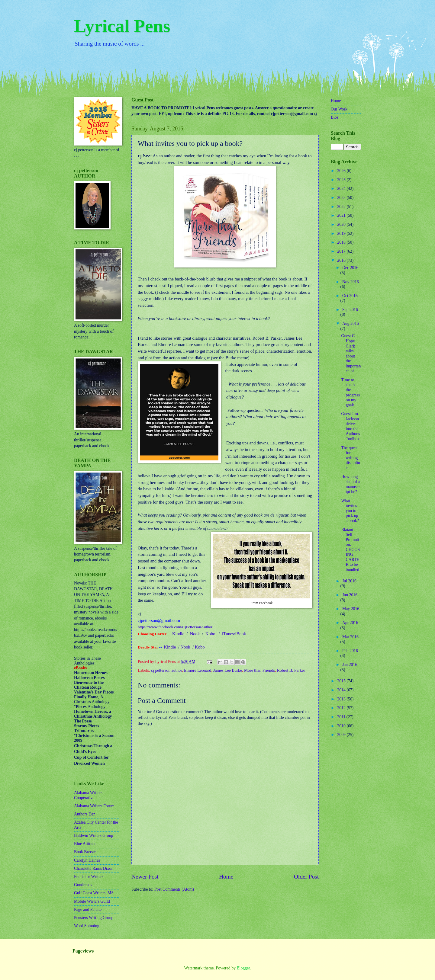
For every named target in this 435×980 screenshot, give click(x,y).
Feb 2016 (350, 651)
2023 (342, 198)
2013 (342, 699)
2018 (342, 242)
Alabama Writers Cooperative (88, 795)
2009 (342, 735)
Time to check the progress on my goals (350, 392)
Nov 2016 (351, 282)
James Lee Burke (228, 670)
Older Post (306, 877)
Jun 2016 (350, 595)
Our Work (339, 109)
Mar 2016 (350, 637)
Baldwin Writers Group (93, 836)
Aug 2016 (351, 323)
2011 (342, 717)
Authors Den (85, 814)
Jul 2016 (349, 581)
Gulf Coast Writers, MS (94, 893)
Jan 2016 (350, 665)
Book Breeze (85, 852)
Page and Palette (88, 910)
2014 (342, 690)
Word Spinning (87, 926)
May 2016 (351, 609)
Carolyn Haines (87, 860)
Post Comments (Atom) (174, 889)
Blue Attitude (85, 844)
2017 (342, 251)
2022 (342, 207)
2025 (342, 180)
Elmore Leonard (198, 670)
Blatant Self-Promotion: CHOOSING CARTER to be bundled (350, 550)
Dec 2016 (350, 268)
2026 (342, 171)
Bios (335, 117)
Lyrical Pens (122, 26)
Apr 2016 (350, 623)
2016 (342, 260)
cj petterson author (166, 670)
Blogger (243, 968)
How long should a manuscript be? (350, 484)
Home (226, 877)
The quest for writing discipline (351, 458)
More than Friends (259, 670)
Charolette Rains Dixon (94, 868)
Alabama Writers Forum (94, 806)
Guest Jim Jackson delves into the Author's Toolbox (350, 426)
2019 (342, 234)
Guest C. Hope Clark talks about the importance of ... (351, 353)
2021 (342, 215)
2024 (342, 189)
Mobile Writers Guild (92, 901)
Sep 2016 (350, 310)
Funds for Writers (89, 877)
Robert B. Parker (291, 670)
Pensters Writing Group (94, 918)
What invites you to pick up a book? (350, 511)
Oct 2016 (350, 296)
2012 (342, 708)
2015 (342, 681)
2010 (342, 726)
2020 (342, 224)
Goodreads (83, 885)
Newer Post (145, 877)
